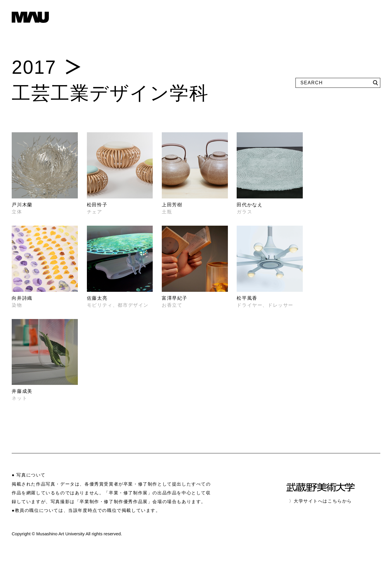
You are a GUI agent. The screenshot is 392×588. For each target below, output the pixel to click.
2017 (34, 67)
